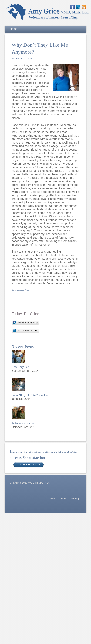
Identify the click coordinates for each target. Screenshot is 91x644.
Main (28, 290)
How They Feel (21, 367)
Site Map (75, 499)
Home (52, 499)
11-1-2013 (30, 58)
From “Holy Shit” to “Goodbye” (31, 395)
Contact (63, 499)
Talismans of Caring (23, 423)
